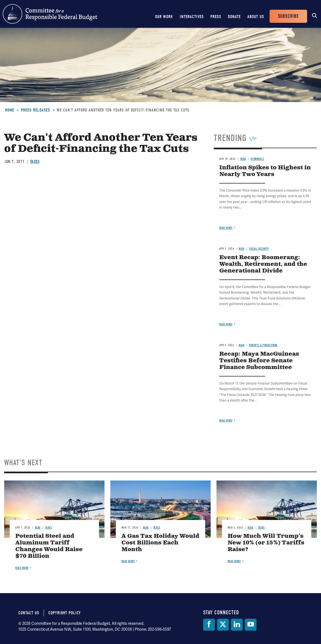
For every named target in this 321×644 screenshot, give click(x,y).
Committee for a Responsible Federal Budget (50, 14)
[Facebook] (209, 625)
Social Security (259, 249)
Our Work (164, 17)
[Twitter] (223, 625)
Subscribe (288, 16)
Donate (234, 17)
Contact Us (29, 613)
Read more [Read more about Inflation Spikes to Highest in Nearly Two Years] (226, 228)
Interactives (192, 17)
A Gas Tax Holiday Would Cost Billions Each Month (160, 543)
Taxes (35, 162)
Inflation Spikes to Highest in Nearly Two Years (265, 171)
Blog (243, 159)
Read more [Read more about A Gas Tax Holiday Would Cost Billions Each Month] (128, 561)
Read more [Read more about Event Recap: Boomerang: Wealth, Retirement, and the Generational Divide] (226, 324)
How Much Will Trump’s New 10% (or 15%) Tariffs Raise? (266, 543)
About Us (256, 17)
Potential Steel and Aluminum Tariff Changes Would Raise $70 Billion (49, 546)
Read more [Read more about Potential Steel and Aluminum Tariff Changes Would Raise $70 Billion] (22, 568)
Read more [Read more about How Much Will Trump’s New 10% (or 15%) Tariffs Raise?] (234, 561)
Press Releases (35, 110)
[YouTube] (251, 625)
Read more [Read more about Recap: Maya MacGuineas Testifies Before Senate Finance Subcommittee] (226, 421)
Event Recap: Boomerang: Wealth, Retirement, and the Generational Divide (263, 264)
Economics (257, 159)
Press (216, 17)
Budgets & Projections (263, 345)
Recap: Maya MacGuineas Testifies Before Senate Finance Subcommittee (259, 361)
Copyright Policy (65, 613)
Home (10, 110)
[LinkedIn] (237, 625)
